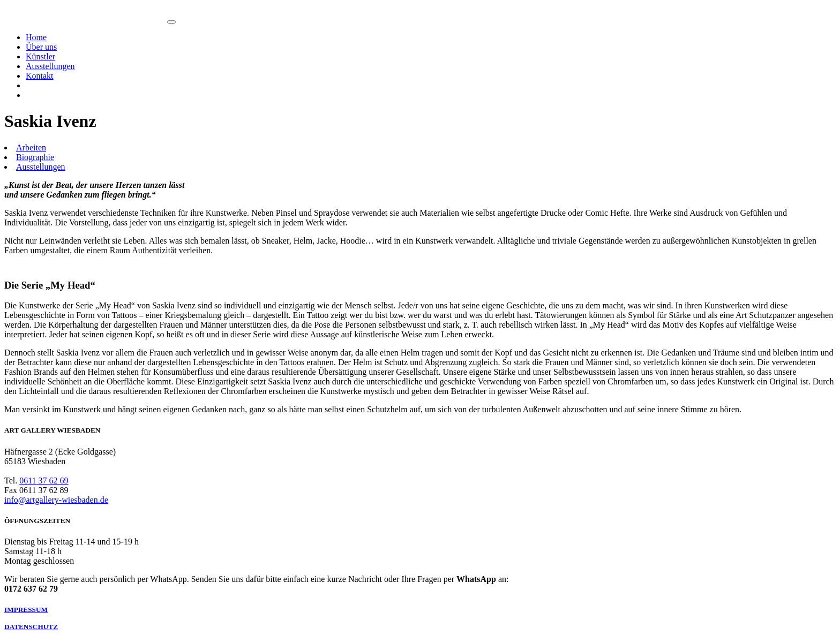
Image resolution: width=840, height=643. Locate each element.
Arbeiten (31, 147)
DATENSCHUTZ (31, 627)
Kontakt (40, 76)
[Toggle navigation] (171, 22)
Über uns (41, 47)
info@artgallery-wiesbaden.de (56, 500)
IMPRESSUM (26, 610)
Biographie (35, 157)
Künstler (40, 56)
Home (36, 37)
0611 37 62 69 (44, 481)
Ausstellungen (50, 66)
